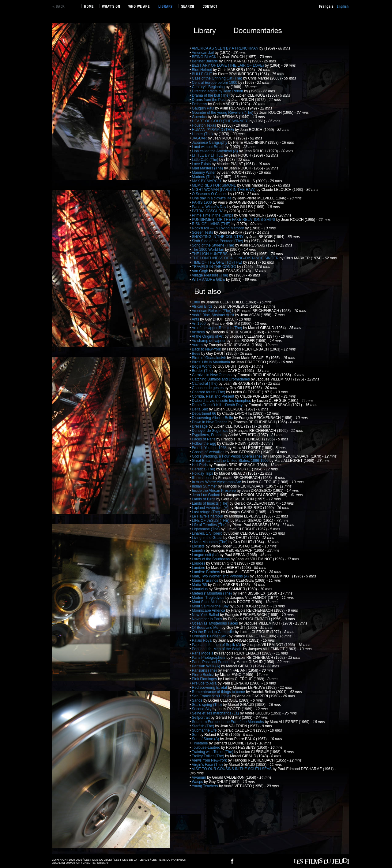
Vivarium (200, 777)
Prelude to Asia (205, 683)
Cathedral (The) (205, 384)
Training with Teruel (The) (213, 752)
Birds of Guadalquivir (210, 358)
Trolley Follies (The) (208, 756)
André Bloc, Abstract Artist (213, 315)
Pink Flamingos (205, 679)
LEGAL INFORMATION (66, 863)
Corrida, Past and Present (214, 396)
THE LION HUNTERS (210, 254)
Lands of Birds (204, 499)
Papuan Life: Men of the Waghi (218, 649)
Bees (197, 354)
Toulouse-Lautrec (206, 747)
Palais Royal (203, 640)
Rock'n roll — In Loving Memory (219, 228)
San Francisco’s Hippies (212, 696)
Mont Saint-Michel (207, 602)
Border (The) (203, 371)
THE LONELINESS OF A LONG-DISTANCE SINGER (236, 258)
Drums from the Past (209, 100)
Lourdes (199, 563)
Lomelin (199, 551)
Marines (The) (204, 177)
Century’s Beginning (209, 87)
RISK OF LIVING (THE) (212, 224)
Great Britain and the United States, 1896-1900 (231, 461)
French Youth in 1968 (210, 448)
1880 (197, 302)
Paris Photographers (209, 658)
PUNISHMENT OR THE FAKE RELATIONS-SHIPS (234, 220)
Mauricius (200, 589)
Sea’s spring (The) (207, 705)
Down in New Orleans (210, 422)
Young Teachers (205, 786)
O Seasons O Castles (210, 194)
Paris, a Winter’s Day (210, 207)
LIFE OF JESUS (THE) (211, 521)
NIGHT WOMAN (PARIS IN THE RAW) (224, 190)
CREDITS (89, 863)
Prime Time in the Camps (213, 215)
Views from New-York (210, 760)
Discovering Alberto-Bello (213, 418)
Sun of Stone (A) (206, 739)
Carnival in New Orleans (212, 375)
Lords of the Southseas (211, 559)
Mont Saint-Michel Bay (211, 606)
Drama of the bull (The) (211, 95)
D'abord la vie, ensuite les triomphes (222, 401)
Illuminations (203, 478)
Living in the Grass (208, 538)
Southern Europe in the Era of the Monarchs (228, 722)
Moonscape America (209, 610)
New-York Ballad (206, 615)
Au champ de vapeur (209, 341)
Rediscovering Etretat (210, 688)
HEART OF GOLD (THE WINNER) (221, 121)
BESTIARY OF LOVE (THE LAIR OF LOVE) (228, 65)
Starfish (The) (204, 726)
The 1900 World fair (208, 250)
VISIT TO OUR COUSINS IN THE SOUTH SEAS (232, 769)
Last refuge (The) (207, 512)
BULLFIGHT (203, 74)
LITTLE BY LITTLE (208, 155)
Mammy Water (204, 172)
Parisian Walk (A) (207, 666)
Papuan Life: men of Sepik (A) (217, 645)
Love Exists (202, 164)
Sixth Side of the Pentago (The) (218, 241)
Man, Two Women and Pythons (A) (221, 576)
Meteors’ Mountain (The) (213, 593)
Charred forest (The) (209, 392)
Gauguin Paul (204, 108)
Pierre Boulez (204, 675)
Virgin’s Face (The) (208, 765)
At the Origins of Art (208, 336)
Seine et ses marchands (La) (216, 713)
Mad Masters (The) (208, 168)
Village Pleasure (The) (211, 275)
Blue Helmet (203, 70)
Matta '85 (200, 585)
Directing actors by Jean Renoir (218, 91)
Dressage (200, 426)
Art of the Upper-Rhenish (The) (217, 328)
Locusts (199, 546)
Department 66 (205, 414)
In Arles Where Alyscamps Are (217, 482)
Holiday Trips (203, 473)
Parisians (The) (205, 670)
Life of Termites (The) (210, 525)
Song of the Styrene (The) (214, 245)
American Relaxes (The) (212, 311)
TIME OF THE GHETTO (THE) (217, 262)
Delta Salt (200, 409)
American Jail (203, 53)
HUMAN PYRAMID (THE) (214, 130)
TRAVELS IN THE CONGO (214, 267)
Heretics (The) (204, 469)
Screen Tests (203, 232)
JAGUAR (200, 138)
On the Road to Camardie (213, 632)
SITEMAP (103, 863)
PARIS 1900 (202, 202)
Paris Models (203, 653)
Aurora (198, 345)
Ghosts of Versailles (209, 452)
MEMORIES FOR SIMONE (215, 185)
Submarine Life (205, 730)
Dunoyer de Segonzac (211, 431)
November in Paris (208, 619)
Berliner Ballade (205, 61)
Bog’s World (202, 366)
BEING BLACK (205, 57)
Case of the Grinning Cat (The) (218, 78)
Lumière (199, 568)
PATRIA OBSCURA (208, 211)
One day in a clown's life (212, 198)
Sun (196, 735)
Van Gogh (201, 271)
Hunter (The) (203, 134)
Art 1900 (199, 324)
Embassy (200, 104)
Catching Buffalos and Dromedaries (222, 379)
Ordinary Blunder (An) (210, 636)
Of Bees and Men (207, 628)
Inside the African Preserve (215, 491)
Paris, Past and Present (212, 662)
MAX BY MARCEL (207, 181)
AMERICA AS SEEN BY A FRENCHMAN (226, 48)
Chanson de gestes (208, 388)
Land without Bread (208, 147)
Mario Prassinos (206, 581)
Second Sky (202, 709)
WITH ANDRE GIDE (209, 280)
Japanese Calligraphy (210, 143)
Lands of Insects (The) (211, 503)
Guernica (200, 117)
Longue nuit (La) (206, 555)
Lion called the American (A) (215, 151)
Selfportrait (201, 718)
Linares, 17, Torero (208, 533)
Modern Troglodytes (209, 598)
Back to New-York (207, 349)
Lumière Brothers (207, 572)
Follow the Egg (205, 443)
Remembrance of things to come (219, 692)
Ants (196, 319)
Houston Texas (205, 125)
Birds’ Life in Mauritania (212, 362)
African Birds (203, 306)
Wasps (198, 782)
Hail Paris (200, 465)
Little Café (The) (206, 160)
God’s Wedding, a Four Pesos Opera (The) (228, 456)
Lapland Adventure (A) (211, 508)
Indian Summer (205, 486)
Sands (198, 700)
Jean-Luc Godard (207, 495)
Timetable (200, 743)
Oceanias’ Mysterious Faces (216, 623)
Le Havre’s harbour (208, 516)
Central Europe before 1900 (215, 83)
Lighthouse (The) (206, 529)
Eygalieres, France (208, 435)
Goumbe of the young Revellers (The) (223, 113)
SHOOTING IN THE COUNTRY (218, 237)
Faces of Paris (204, 439)
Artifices (199, 332)
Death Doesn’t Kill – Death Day (218, 405)
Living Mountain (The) (210, 542)
